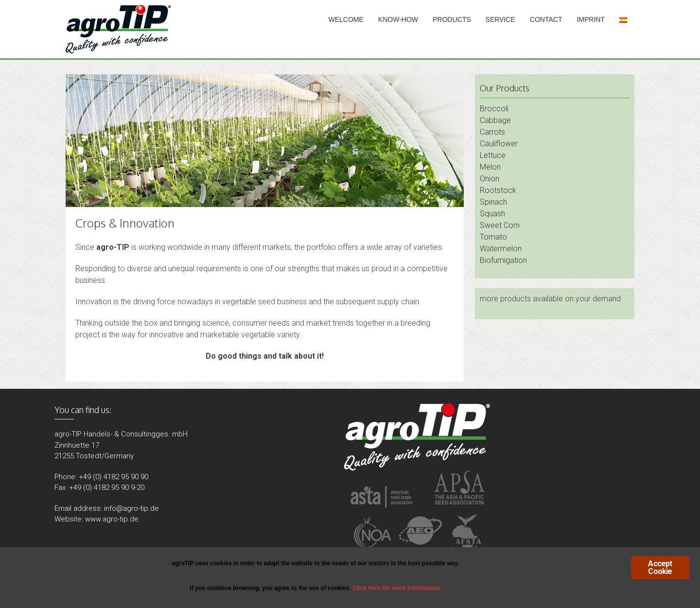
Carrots (492, 132)
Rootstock (498, 190)
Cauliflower (499, 144)
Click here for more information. (397, 588)
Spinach (493, 202)
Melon (490, 167)
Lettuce (493, 155)
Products (452, 19)
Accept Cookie (660, 567)
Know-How (398, 19)
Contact (546, 19)
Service (500, 19)
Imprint (591, 19)
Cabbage (495, 120)
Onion (490, 179)
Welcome (346, 19)
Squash (492, 214)
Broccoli (494, 109)
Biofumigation (503, 260)
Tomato (493, 237)
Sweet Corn (500, 225)
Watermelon (501, 249)
